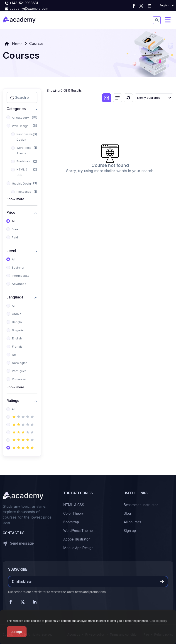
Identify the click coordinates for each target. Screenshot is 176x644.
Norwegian (20, 363)
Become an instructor (141, 505)
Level (11, 251)
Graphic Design (22, 184)
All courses (132, 522)
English (17, 338)
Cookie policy (158, 621)
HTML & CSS (22, 172)
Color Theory (73, 513)
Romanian (19, 379)
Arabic (17, 314)
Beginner (18, 267)
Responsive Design (25, 137)
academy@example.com (26, 9)
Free (15, 229)
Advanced (19, 284)
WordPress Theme (24, 150)
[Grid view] (107, 98)
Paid (15, 237)
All (13, 221)
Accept (17, 632)
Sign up (130, 531)
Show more (15, 199)
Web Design (20, 126)
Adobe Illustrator (76, 539)
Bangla (17, 322)
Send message (18, 544)
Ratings (13, 400)
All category (20, 118)
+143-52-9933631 (21, 3)
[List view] (117, 98)
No (14, 355)
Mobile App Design (78, 548)
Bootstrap (23, 161)
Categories (16, 109)
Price (11, 212)
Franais (17, 346)
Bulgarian (19, 330)
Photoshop (24, 192)
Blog (127, 513)
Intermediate (21, 276)
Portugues (19, 371)
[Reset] (128, 98)
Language (15, 297)
